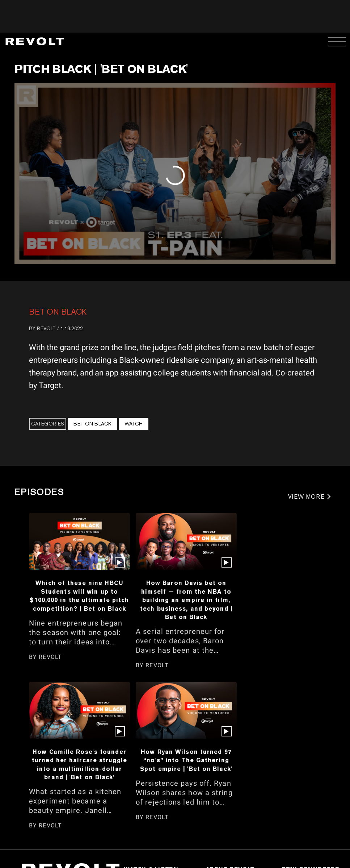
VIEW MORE (306, 497)
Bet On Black (58, 312)
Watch (134, 424)
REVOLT (46, 328)
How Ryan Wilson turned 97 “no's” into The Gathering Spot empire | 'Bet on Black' (186, 760)
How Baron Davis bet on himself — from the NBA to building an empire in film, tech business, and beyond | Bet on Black (186, 600)
